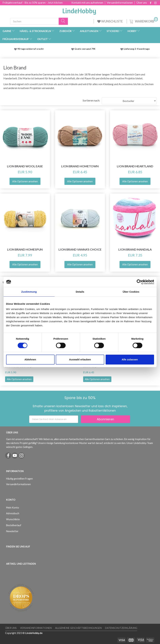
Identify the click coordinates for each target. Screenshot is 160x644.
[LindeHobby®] (79, 10)
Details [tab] (80, 292)
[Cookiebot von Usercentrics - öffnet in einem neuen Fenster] (139, 282)
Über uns (142, 3)
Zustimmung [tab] (29, 292)
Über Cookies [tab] (131, 292)
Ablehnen (30, 359)
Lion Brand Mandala (135, 249)
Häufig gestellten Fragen (19, 479)
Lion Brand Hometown (80, 166)
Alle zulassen (130, 359)
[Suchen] (63, 21)
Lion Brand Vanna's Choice (80, 249)
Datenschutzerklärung (121, 628)
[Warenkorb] (143, 21)
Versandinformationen (120, 3)
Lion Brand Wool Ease (25, 166)
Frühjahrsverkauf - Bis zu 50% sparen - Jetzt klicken (33, 2)
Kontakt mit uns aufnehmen (87, 3)
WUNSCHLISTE (110, 21)
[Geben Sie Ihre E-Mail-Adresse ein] (54, 419)
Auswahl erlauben (80, 359)
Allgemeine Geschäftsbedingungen (78, 628)
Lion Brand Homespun (25, 249)
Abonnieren (105, 419)
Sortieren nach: (91, 100)
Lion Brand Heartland (135, 166)
